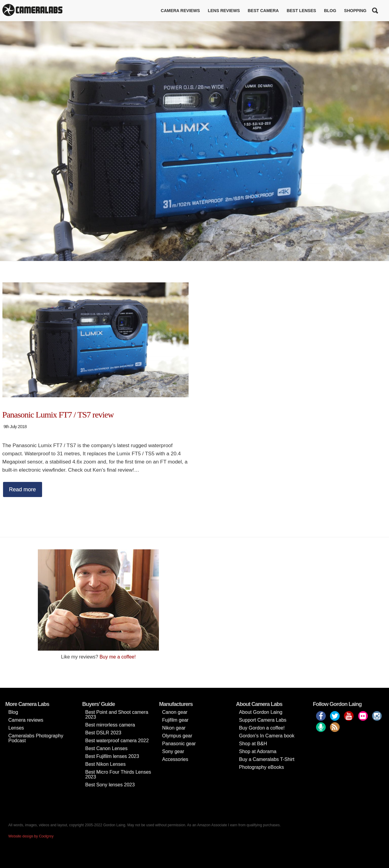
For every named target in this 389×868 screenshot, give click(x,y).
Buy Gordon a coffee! (262, 728)
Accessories (175, 759)
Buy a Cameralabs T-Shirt (267, 759)
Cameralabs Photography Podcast (36, 738)
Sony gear (173, 751)
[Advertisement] (291, 592)
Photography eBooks (262, 767)
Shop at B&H (253, 744)
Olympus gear (177, 736)
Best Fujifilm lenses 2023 (112, 756)
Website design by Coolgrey (31, 836)
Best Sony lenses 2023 (110, 785)
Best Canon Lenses (107, 748)
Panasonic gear (179, 744)
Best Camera (263, 11)
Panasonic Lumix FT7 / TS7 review (58, 415)
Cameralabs (32, 11)
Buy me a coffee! (118, 657)
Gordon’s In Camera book (267, 736)
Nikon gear (174, 728)
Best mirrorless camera (110, 725)
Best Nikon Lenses (105, 764)
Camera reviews (180, 11)
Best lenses (301, 11)
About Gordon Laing (261, 712)
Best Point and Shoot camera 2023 (117, 715)
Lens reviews (224, 11)
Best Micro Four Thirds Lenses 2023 (118, 774)
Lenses (16, 728)
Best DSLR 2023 (103, 733)
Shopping (355, 11)
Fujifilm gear (175, 720)
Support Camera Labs (263, 720)
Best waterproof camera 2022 (117, 741)
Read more (23, 489)
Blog (330, 11)
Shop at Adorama (258, 751)
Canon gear (175, 712)
